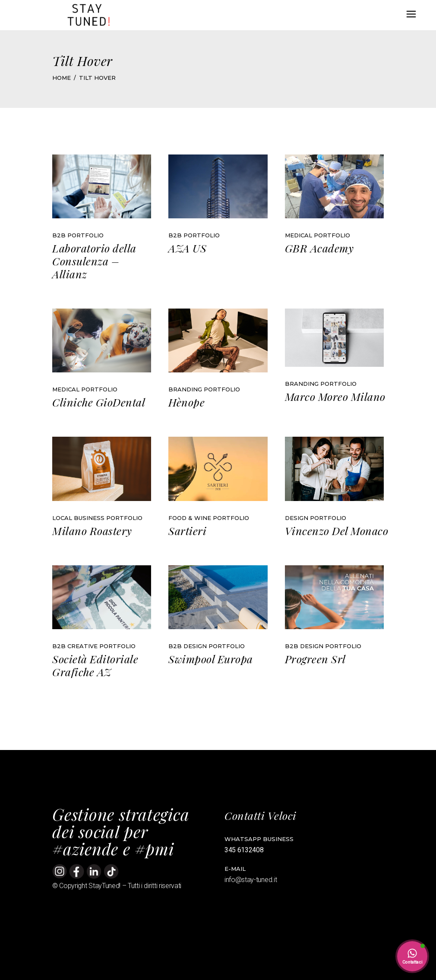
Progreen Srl (315, 659)
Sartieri (187, 531)
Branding (185, 389)
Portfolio (85, 235)
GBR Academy (319, 248)
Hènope (186, 402)
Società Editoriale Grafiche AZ (95, 665)
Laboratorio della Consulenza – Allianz (94, 261)
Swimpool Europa (211, 659)
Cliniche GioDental (99, 402)
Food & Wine (190, 518)
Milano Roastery (92, 531)
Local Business (78, 518)
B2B (59, 235)
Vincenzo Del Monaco (337, 531)
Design (297, 518)
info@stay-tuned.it (251, 880)
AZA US (187, 248)
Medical (299, 235)
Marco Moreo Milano (335, 396)
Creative (82, 646)
